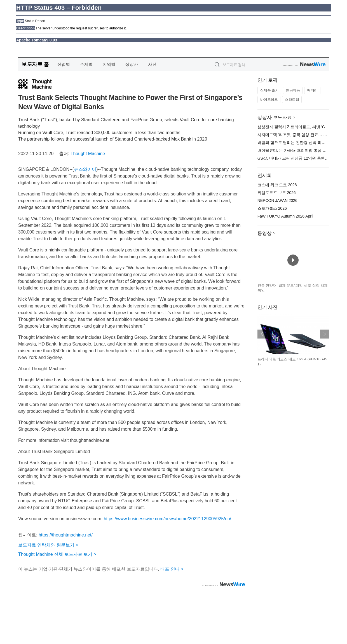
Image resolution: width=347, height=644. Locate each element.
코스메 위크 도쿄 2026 (277, 185)
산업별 (64, 64)
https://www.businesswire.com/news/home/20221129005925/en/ (167, 519)
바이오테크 (269, 100)
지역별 (109, 64)
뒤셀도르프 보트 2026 (277, 193)
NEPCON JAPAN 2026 (277, 200)
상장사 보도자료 (275, 117)
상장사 (132, 64)
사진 (152, 64)
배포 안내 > (172, 569)
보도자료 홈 (35, 64)
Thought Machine (88, 154)
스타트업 (292, 100)
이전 (262, 334)
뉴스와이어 (85, 169)
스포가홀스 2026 (272, 208)
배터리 (312, 90)
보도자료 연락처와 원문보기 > (48, 545)
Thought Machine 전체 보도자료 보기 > (57, 554)
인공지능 (293, 90)
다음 (324, 334)
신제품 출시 (269, 90)
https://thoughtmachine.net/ (66, 535)
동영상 (265, 233)
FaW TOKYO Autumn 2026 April (285, 216)
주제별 (86, 64)
